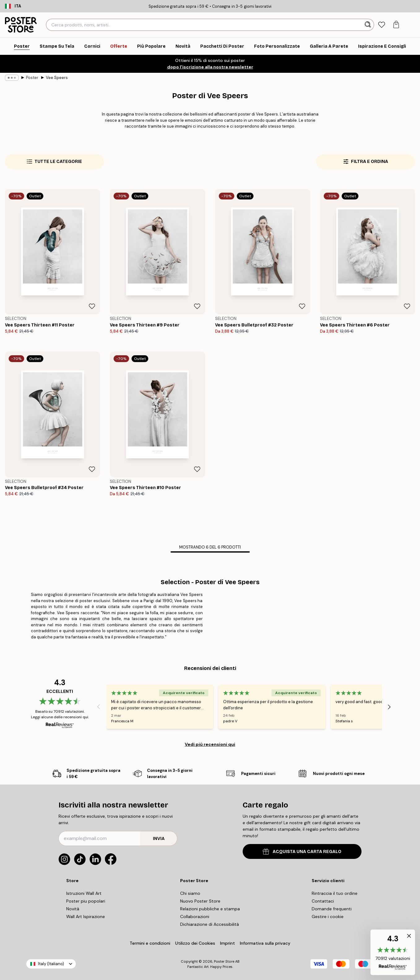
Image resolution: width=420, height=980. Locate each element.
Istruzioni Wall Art (84, 893)
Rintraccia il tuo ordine (335, 893)
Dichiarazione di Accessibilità (210, 924)
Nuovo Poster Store (200, 901)
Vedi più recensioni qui (210, 744)
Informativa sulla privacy (265, 943)
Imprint (227, 943)
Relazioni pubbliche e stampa (210, 909)
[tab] (382, 25)
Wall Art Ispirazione (86, 917)
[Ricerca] (368, 25)
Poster (32, 78)
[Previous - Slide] (99, 707)
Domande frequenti (332, 909)
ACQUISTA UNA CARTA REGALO (302, 852)
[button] (393, 952)
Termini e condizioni (150, 943)
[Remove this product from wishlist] (92, 306)
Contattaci (323, 901)
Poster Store (224, 961)
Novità (73, 909)
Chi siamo (190, 893)
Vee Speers (57, 78)
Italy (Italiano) (51, 964)
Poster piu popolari (86, 901)
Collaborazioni (195, 917)
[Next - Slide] (389, 707)
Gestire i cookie (328, 917)
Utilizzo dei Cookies (195, 943)
